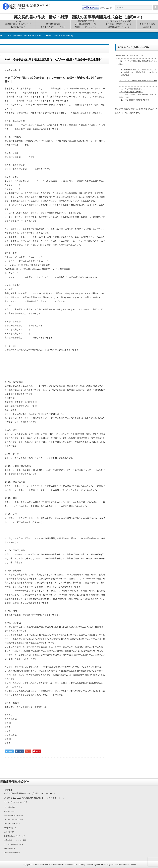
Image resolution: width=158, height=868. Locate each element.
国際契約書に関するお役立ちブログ (130, 56)
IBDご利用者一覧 (10, 828)
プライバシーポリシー (12, 824)
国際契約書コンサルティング (15, 836)
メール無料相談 (10, 807)
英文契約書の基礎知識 (12, 853)
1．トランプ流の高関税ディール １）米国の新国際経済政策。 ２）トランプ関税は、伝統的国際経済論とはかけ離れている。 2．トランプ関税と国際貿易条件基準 (138, 95)
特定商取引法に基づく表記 (14, 820)
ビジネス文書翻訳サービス (14, 844)
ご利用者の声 (9, 832)
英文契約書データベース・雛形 (15, 840)
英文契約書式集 (10, 848)
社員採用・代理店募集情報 (14, 815)
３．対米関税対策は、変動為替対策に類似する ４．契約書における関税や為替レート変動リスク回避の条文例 (138, 72)
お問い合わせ (106, 8)
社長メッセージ (10, 811)
